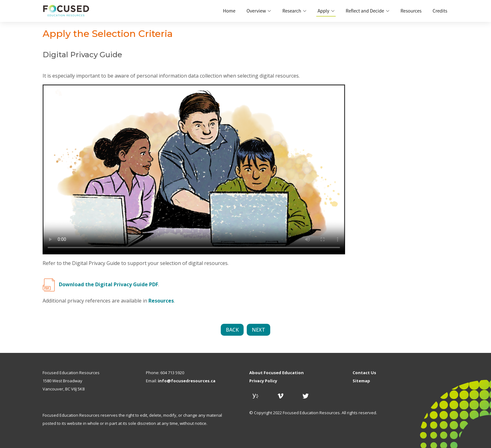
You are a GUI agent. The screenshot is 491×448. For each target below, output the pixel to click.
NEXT (258, 330)
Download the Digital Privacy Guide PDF (109, 284)
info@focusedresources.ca (187, 381)
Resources (412, 11)
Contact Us (364, 373)
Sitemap (361, 381)
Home (232, 11)
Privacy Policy (263, 381)
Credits (440, 11)
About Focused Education (277, 373)
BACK (232, 330)
